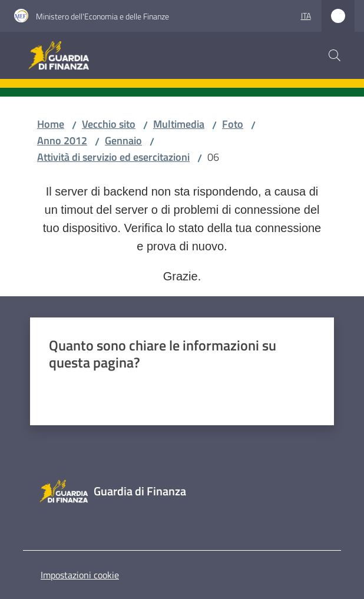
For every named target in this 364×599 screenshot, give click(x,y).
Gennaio (123, 140)
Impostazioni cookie (80, 575)
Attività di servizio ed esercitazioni (113, 157)
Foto (233, 124)
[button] (335, 55)
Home (51, 124)
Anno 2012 (62, 140)
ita (306, 16)
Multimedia (179, 124)
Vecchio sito (109, 124)
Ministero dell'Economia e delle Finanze (102, 16)
